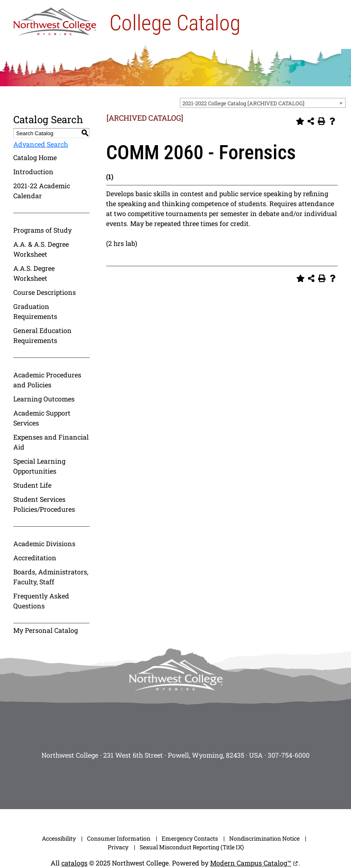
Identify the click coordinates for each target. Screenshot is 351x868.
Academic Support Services (42, 418)
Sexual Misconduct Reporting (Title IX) (192, 847)
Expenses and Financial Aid (51, 442)
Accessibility (59, 838)
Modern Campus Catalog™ (251, 863)
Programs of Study (42, 230)
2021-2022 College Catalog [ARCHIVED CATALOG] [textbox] (243, 103)
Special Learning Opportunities (39, 466)
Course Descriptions (45, 292)
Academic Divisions (44, 543)
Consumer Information (119, 838)
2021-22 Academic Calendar (42, 191)
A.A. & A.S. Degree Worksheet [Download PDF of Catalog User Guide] (41, 249)
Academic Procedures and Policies (47, 380)
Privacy (118, 847)
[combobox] (263, 103)
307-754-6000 (289, 755)
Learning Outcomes (44, 399)
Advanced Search (41, 144)
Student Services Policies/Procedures (44, 504)
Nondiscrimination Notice (264, 838)
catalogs (74, 863)
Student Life (32, 485)
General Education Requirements (42, 335)
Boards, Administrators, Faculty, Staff (51, 577)
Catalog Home (35, 157)
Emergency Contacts (190, 838)
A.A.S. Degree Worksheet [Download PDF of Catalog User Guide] (34, 273)
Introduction (33, 171)
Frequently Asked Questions (41, 601)
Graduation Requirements (35, 311)
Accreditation (35, 558)
